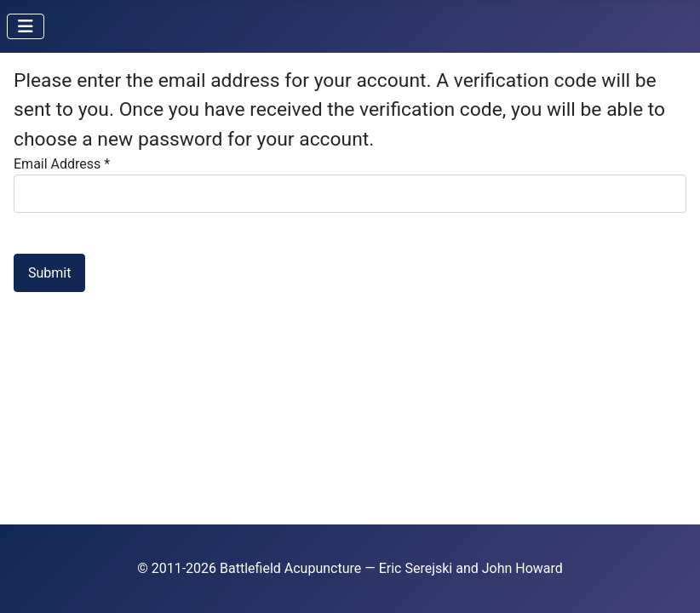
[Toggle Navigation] (26, 26)
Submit (49, 273)
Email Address (62, 164)
